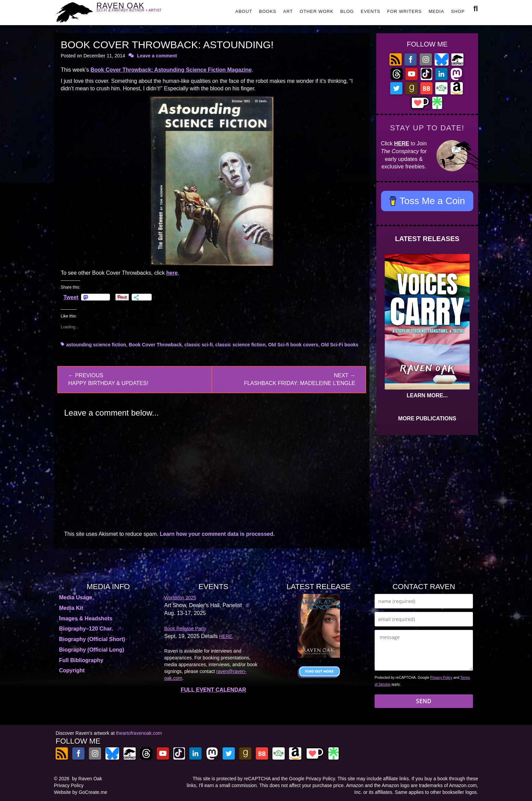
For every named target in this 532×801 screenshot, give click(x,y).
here (172, 273)
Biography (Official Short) (92, 639)
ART (288, 11)
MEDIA (436, 11)
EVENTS (370, 11)
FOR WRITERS (404, 11)
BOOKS (268, 11)
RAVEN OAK (139, 11)
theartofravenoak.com (139, 733)
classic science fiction (241, 345)
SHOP (458, 11)
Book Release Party (185, 629)
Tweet (71, 297)
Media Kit (71, 608)
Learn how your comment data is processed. (217, 534)
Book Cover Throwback (155, 345)
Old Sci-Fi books (340, 345)
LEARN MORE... (427, 395)
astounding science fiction (96, 345)
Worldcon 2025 (180, 598)
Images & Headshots (86, 618)
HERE (402, 143)
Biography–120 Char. (86, 629)
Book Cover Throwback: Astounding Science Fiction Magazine (171, 70)
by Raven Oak (87, 779)
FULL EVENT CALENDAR (214, 690)
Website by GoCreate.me (81, 792)
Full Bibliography (81, 660)
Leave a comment (157, 56)
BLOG (347, 11)
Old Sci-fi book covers (293, 345)
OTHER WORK (317, 11)
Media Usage (76, 597)
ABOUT (244, 11)
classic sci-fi (199, 345)
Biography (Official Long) (92, 650)
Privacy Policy (441, 677)
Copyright (72, 670)
